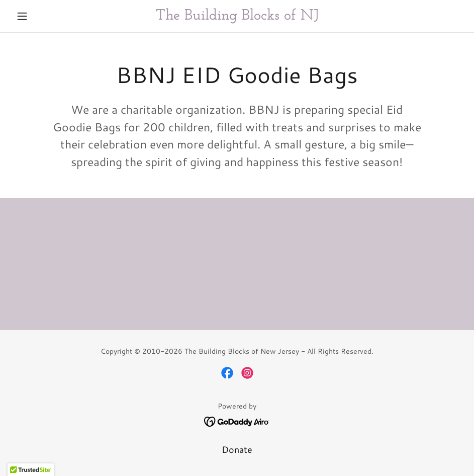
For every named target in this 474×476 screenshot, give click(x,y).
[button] (46, 16)
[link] (237, 16)
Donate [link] (237, 449)
